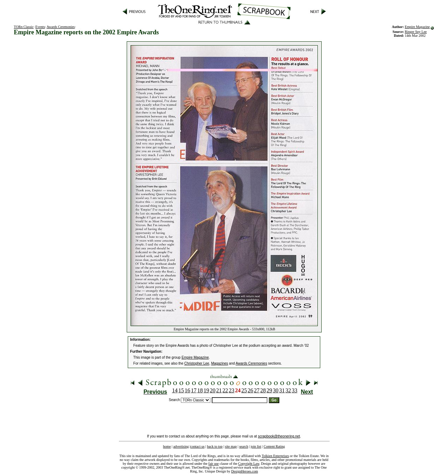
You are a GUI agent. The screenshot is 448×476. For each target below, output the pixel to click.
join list (256, 446)
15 (181, 390)
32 (288, 390)
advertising (181, 446)
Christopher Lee (197, 363)
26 (251, 390)
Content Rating (274, 446)
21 (219, 390)
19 (206, 390)
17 (194, 390)
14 (175, 390)
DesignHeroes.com (245, 471)
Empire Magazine (417, 27)
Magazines (219, 363)
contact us (197, 446)
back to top (215, 446)
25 (244, 390)
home (167, 446)
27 (257, 390)
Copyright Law (249, 464)
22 (225, 390)
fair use (213, 464)
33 (295, 390)
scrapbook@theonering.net (279, 436)
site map (231, 446)
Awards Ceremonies (61, 27)
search (244, 446)
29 (269, 390)
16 (188, 390)
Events (40, 27)
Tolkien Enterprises (275, 456)
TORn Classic (24, 27)
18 (200, 390)
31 (282, 390)
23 (232, 390)
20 (213, 390)
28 (263, 390)
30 (276, 390)
